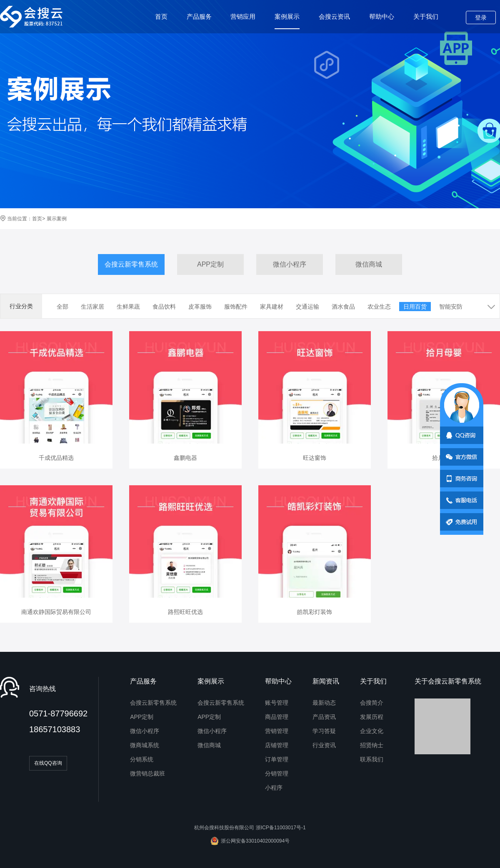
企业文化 (372, 731)
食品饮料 (164, 307)
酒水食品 (343, 307)
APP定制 (210, 264)
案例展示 (287, 21)
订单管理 (277, 759)
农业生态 (379, 307)
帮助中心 (382, 16)
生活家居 (92, 307)
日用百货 (415, 307)
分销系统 (142, 759)
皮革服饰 (200, 307)
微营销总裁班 (147, 773)
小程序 (274, 788)
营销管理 (277, 731)
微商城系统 (145, 745)
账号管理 (277, 703)
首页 (161, 16)
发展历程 (372, 717)
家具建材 (272, 307)
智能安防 (451, 307)
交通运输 (307, 307)
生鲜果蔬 (128, 307)
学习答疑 (324, 731)
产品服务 (199, 16)
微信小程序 (290, 264)
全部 (62, 307)
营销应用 (243, 16)
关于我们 (426, 16)
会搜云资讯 (334, 16)
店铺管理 (277, 745)
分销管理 (277, 773)
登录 (481, 17)
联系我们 (372, 759)
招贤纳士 (372, 745)
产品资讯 (324, 717)
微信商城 (369, 264)
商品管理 (277, 717)
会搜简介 (372, 703)
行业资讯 (324, 745)
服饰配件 (236, 307)
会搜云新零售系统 (131, 264)
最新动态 (324, 703)
